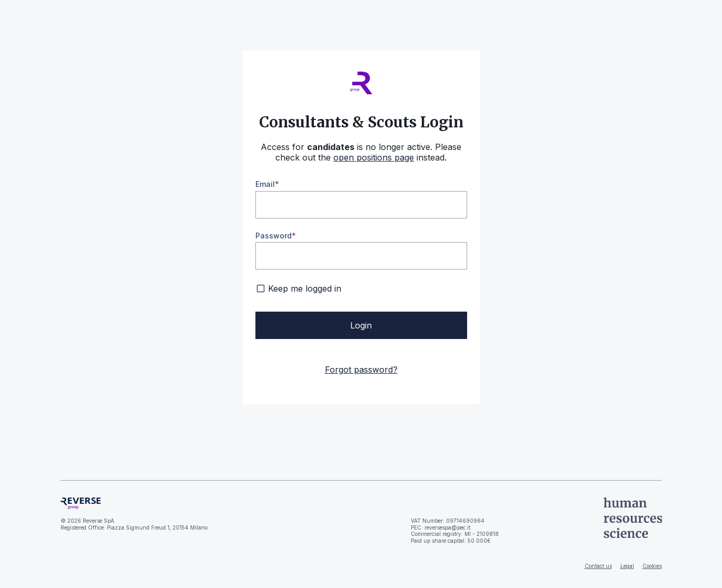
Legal (627, 566)
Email (265, 184)
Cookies (652, 566)
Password (274, 236)
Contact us (598, 566)
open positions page (374, 157)
